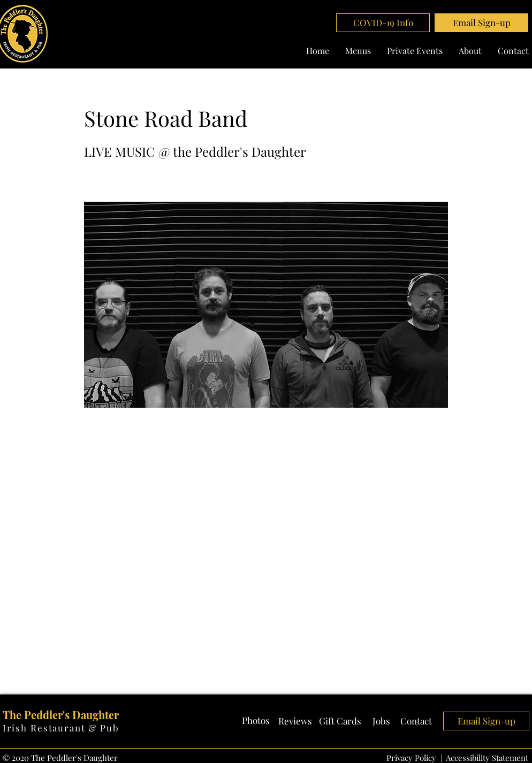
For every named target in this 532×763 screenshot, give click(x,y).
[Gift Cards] (340, 721)
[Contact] (416, 721)
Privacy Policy (411, 758)
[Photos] (256, 721)
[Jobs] (381, 721)
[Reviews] (295, 721)
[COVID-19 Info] (383, 23)
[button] (481, 23)
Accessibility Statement (487, 758)
